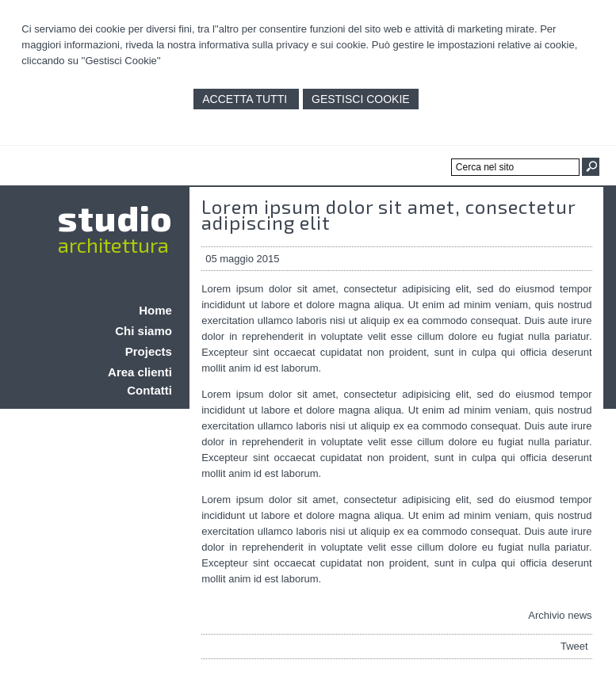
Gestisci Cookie (361, 99)
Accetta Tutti (246, 99)
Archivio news (560, 615)
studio (115, 217)
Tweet (574, 646)
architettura (113, 244)
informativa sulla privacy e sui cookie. (284, 45)
